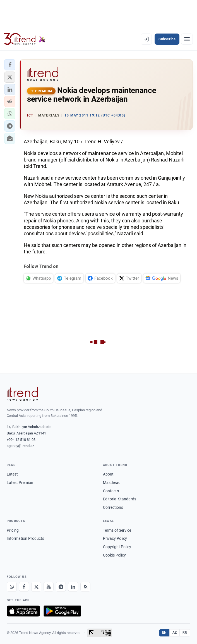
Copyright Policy (117, 547)
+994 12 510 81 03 (21, 440)
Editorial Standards (120, 499)
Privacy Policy (115, 538)
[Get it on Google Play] (62, 611)
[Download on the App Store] (23, 611)
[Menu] (187, 39)
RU (185, 633)
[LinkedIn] (73, 587)
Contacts (111, 491)
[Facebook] (24, 587)
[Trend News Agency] (22, 394)
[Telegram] (61, 587)
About (108, 474)
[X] (36, 587)
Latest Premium (21, 483)
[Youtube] (49, 587)
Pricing (13, 530)
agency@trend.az (20, 446)
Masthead (112, 483)
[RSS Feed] (85, 587)
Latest (12, 474)
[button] (10, 65)
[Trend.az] (25, 39)
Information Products (25, 538)
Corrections (113, 507)
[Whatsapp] (12, 587)
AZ (175, 633)
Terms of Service (117, 530)
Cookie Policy (114, 555)
